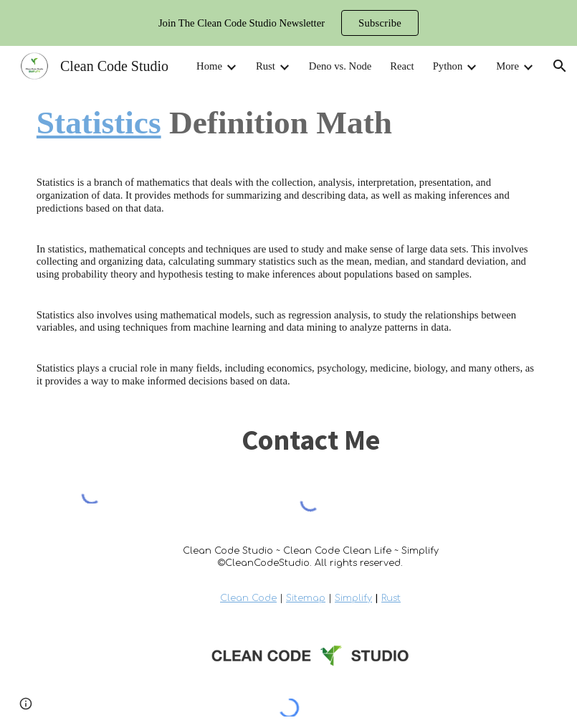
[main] (288, 123)
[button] (560, 66)
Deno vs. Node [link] (340, 66)
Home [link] (209, 66)
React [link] (402, 66)
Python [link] (448, 66)
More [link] (507, 66)
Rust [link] (266, 66)
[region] (288, 23)
